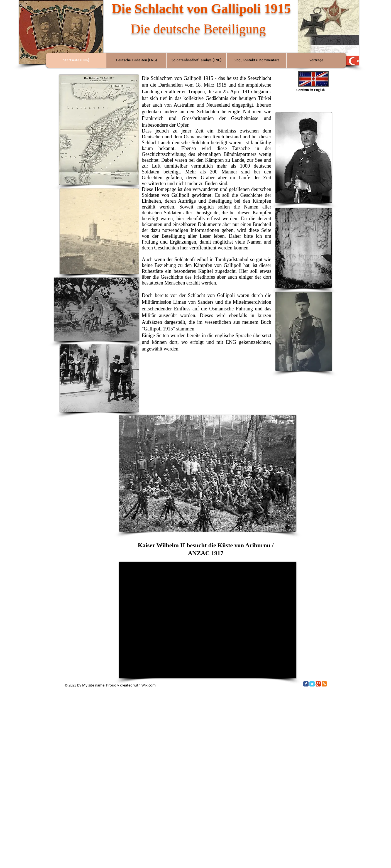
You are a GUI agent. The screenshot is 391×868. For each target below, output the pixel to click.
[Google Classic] (318, 684)
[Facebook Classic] (306, 684)
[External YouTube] (208, 620)
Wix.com (149, 685)
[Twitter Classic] (312, 684)
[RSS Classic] (324, 684)
